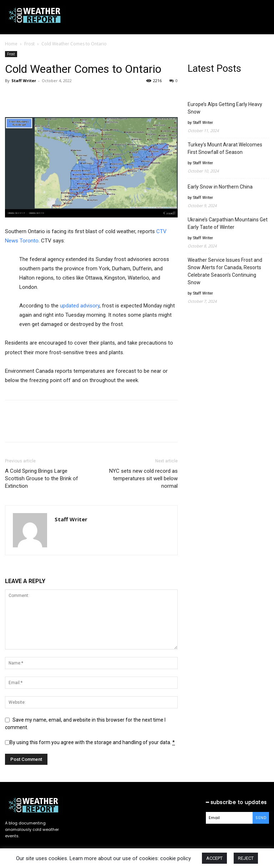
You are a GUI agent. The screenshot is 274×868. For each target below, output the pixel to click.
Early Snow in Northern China (220, 187)
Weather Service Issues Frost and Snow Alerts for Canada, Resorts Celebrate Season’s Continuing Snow (225, 271)
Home (11, 44)
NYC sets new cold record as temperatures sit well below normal (143, 478)
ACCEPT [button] (214, 858)
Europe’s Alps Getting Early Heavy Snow (225, 108)
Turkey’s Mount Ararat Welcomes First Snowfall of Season (225, 148)
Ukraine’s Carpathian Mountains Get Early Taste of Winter (228, 223)
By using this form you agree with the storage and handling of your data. (92, 742)
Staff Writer (24, 81)
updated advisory (80, 306)
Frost (29, 44)
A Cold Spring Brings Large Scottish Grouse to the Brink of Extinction (42, 478)
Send (261, 818)
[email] (229, 818)
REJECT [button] (246, 858)
